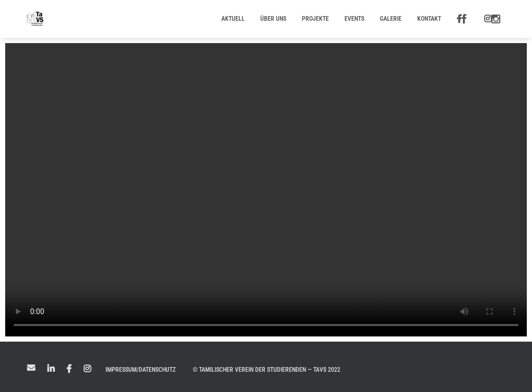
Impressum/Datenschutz (141, 370)
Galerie (391, 19)
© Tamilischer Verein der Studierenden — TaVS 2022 (267, 370)
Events (354, 19)
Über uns (273, 19)
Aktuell (233, 19)
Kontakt (429, 19)
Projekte (315, 19)
